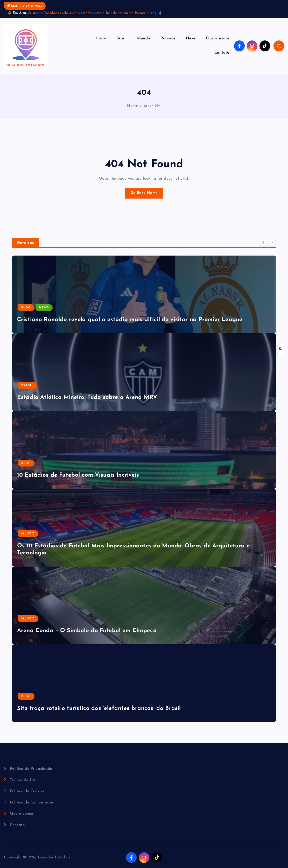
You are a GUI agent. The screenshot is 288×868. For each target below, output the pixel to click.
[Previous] (263, 242)
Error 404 (152, 106)
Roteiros (168, 38)
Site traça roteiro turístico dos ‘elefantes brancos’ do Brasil (99, 708)
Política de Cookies (27, 791)
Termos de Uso (23, 780)
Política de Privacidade (31, 769)
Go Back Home (144, 193)
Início (101, 38)
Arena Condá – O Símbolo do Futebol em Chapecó (87, 631)
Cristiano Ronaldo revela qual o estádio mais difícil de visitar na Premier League (94, 13)
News (191, 38)
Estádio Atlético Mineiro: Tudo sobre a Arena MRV (87, 397)
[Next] (272, 242)
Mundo (143, 38)
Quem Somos (22, 814)
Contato (222, 53)
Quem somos (218, 38)
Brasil (121, 38)
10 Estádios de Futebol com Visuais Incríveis (78, 475)
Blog (26, 308)
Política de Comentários (32, 803)
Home (132, 106)
